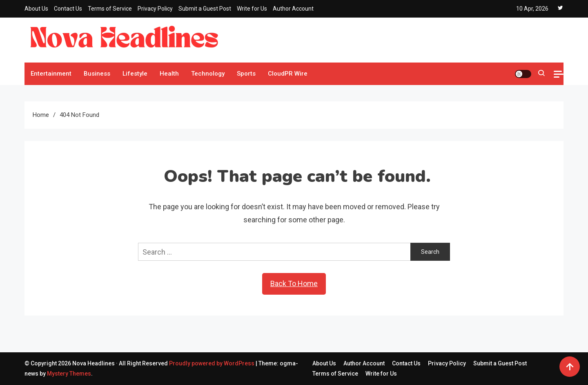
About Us (36, 9)
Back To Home (294, 283)
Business (97, 74)
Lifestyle (135, 74)
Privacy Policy (155, 9)
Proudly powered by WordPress (212, 363)
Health (169, 74)
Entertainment (51, 74)
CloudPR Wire (288, 74)
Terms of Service (110, 9)
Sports (246, 74)
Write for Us (252, 9)
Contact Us (68, 9)
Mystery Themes (69, 374)
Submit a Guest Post (205, 9)
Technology (208, 74)
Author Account (293, 9)
